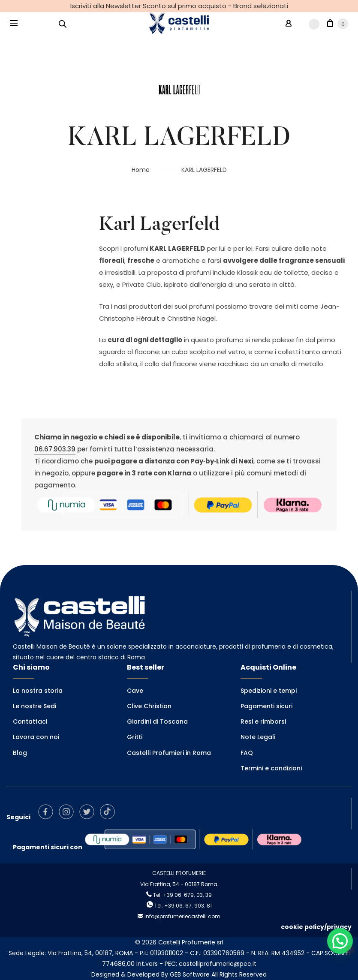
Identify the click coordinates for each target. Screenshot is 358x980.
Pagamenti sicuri (266, 706)
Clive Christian (149, 706)
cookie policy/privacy (316, 927)
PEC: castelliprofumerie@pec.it (211, 964)
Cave (135, 691)
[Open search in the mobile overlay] (63, 24)
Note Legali (258, 737)
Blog (20, 753)
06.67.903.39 (55, 449)
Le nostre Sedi (35, 706)
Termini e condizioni (271, 768)
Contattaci (30, 721)
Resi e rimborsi (263, 721)
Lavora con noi (36, 737)
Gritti (135, 737)
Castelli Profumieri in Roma (169, 753)
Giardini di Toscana (157, 721)
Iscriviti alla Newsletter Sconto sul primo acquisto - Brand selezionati (179, 6)
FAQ (247, 753)
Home (141, 170)
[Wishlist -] (309, 24)
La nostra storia (38, 691)
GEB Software (190, 974)
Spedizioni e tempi (269, 691)
